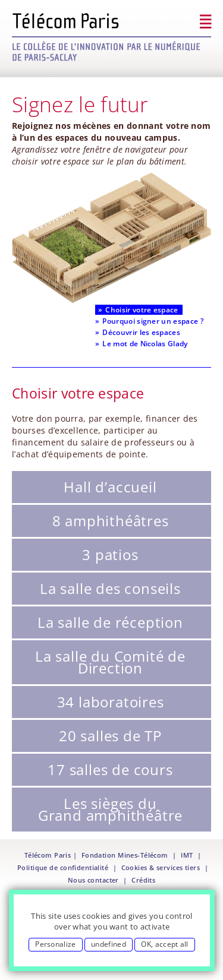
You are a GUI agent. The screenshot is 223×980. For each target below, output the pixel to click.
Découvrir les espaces (141, 332)
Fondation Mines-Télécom (125, 855)
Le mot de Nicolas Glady (145, 344)
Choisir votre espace (142, 310)
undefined (109, 944)
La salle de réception (110, 622)
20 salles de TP (110, 736)
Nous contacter (93, 880)
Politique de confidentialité (63, 868)
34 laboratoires (111, 702)
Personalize (56, 944)
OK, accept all (164, 944)
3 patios (110, 554)
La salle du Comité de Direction (110, 662)
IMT (187, 855)
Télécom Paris (48, 855)
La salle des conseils (110, 588)
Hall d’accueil (110, 487)
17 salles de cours (110, 769)
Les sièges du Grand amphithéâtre (110, 809)
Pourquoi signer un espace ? (153, 321)
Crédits (143, 880)
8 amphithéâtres (111, 521)
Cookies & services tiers (161, 868)
